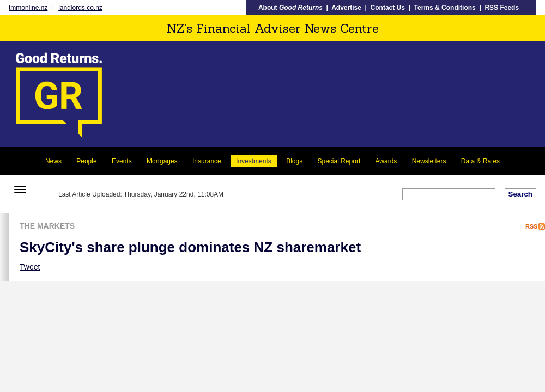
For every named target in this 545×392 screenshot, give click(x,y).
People (86, 161)
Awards (386, 161)
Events (122, 161)
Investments (254, 161)
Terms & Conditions (445, 8)
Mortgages (162, 161)
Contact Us (388, 8)
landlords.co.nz (80, 8)
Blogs (294, 161)
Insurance (207, 161)
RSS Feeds (502, 8)
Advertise (346, 8)
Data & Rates (480, 161)
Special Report (339, 161)
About (290, 8)
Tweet (30, 267)
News (53, 161)
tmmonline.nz (28, 8)
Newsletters (429, 161)
